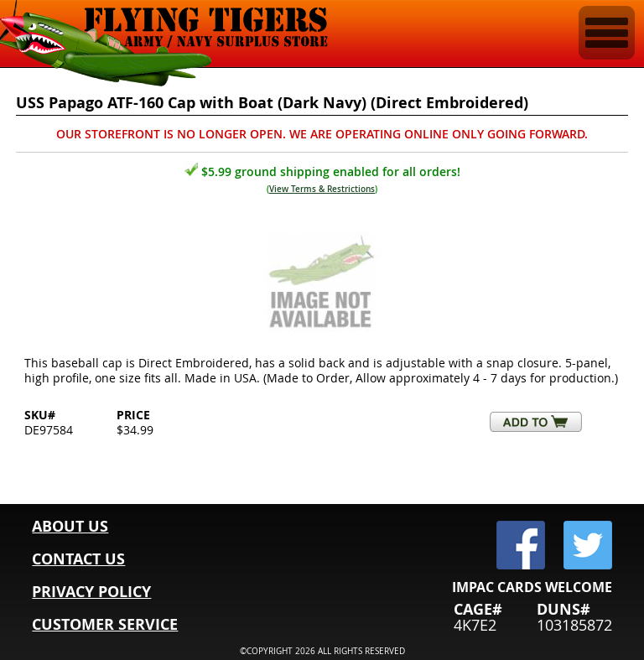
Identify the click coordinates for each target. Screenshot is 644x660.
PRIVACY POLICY (91, 592)
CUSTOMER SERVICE (105, 624)
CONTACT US (78, 559)
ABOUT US (70, 526)
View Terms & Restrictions (322, 189)
